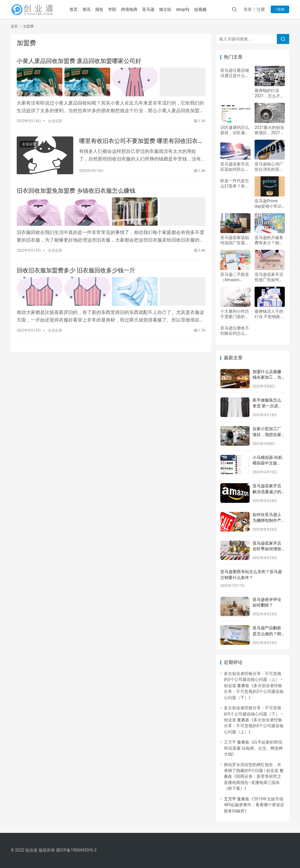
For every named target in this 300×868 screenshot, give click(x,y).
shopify (183, 9)
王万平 (230, 742)
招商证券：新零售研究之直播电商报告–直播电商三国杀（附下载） (253, 782)
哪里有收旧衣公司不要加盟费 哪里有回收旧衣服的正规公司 (141, 141)
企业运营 (55, 121)
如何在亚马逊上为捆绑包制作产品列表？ (267, 520)
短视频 (200, 9)
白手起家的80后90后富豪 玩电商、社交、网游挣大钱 (253, 748)
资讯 (86, 9)
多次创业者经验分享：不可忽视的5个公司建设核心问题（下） (254, 692)
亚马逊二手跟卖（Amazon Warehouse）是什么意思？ (235, 277)
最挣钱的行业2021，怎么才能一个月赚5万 (269, 93)
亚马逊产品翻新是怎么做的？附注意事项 (267, 634)
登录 (248, 9)
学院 (112, 9)
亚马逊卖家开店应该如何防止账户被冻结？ (235, 167)
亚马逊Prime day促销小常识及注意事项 (268, 204)
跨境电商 (129, 9)
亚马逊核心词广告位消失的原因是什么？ (269, 167)
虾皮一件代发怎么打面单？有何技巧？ (235, 183)
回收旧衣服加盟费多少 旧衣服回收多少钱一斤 (76, 270)
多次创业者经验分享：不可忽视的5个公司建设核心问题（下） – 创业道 (254, 714)
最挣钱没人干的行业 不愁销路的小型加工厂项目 (269, 314)
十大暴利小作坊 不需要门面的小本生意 (235, 314)
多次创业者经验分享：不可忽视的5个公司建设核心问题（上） (254, 726)
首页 (74, 9)
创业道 (31, 850)
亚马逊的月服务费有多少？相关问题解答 (269, 240)
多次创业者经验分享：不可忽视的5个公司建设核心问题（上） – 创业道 (254, 680)
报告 (99, 9)
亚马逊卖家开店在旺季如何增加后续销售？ (267, 549)
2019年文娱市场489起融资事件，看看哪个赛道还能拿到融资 (254, 805)
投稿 (280, 9)
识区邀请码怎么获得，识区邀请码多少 (235, 130)
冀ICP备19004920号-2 (76, 850)
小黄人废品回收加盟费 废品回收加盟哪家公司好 (79, 61)
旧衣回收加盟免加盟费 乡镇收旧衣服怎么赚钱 (76, 191)
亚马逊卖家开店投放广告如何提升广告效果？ (269, 277)
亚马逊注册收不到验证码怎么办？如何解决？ (235, 331)
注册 (261, 9)
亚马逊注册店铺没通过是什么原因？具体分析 (235, 73)
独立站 (165, 9)
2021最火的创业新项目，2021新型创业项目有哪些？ (269, 130)
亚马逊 (148, 9)
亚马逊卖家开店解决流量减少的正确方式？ (267, 492)
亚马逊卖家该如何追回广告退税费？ (235, 240)
